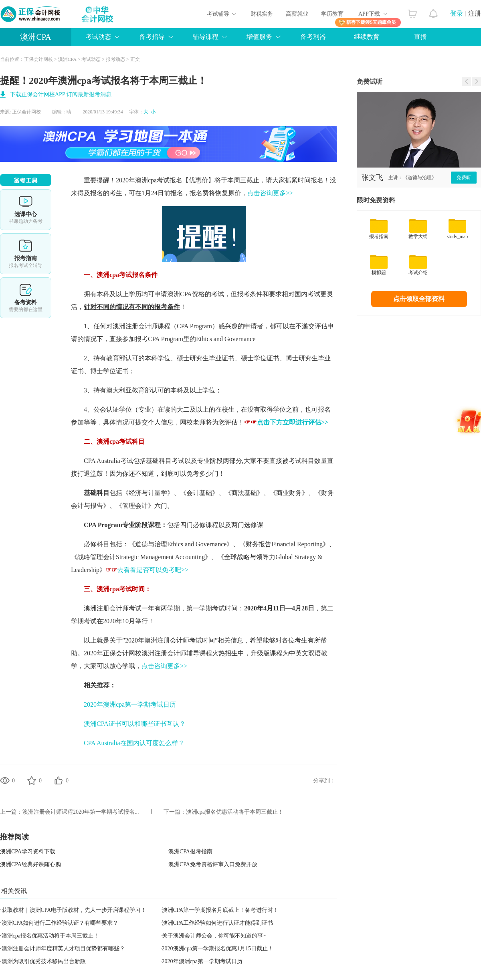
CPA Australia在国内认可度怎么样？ (134, 743)
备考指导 (152, 37)
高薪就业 (297, 14)
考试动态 (98, 37)
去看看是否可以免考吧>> (147, 570)
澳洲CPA (35, 37)
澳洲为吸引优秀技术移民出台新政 (44, 961)
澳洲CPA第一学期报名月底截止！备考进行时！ (220, 910)
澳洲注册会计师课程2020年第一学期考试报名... (81, 812)
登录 (457, 13)
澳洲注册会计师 (135, 326)
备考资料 (26, 298)
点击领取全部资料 (419, 299)
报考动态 (115, 59)
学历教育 (332, 14)
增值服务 (259, 37)
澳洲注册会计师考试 (113, 608)
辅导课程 (206, 37)
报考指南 (26, 254)
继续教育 (367, 37)
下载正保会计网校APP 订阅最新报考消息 (61, 94)
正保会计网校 (38, 59)
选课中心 (26, 210)
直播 (420, 37)
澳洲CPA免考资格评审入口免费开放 (213, 864)
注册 (475, 13)
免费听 (464, 178)
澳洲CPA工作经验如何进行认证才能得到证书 (218, 923)
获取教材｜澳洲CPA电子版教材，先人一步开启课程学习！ (74, 910)
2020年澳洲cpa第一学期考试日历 (130, 704)
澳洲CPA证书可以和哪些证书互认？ (135, 724)
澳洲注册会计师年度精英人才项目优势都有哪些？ (63, 949)
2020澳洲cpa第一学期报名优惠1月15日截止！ (218, 949)
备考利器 (313, 37)
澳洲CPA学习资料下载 (28, 852)
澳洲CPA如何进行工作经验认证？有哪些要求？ (60, 923)
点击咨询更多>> (270, 193)
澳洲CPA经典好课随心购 (30, 864)
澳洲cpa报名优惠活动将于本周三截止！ (235, 812)
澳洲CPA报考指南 (190, 852)
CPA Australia (102, 461)
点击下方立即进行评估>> (293, 422)
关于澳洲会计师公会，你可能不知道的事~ (214, 936)
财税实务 (262, 14)
